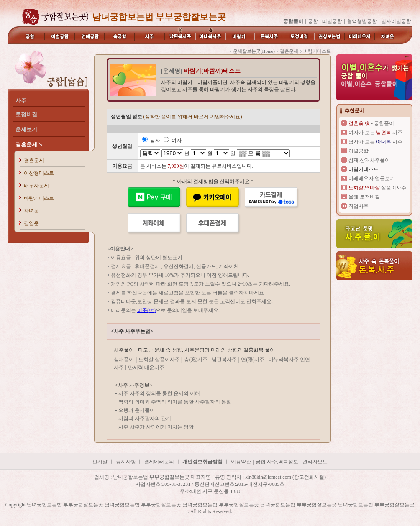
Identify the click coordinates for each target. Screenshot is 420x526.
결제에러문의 (159, 462)
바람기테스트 (39, 198)
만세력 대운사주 (146, 368)
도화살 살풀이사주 (160, 360)
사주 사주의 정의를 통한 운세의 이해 (159, 393)
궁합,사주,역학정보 (277, 462)
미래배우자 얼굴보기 (372, 179)
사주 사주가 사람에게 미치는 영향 (156, 427)
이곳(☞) (146, 310)
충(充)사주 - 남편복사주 (210, 360)
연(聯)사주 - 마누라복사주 (270, 360)
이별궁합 (359, 151)
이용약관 (241, 462)
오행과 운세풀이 (137, 410)
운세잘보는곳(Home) (254, 51)
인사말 (100, 462)
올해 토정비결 (364, 197)
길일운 (31, 223)
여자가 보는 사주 (375, 133)
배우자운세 (36, 186)
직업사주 (359, 206)
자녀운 (31, 211)
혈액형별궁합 (362, 21)
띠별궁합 (332, 21)
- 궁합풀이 (371, 123)
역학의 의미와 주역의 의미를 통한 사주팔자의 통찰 (175, 402)
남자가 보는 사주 (375, 142)
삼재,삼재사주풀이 (369, 160)
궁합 (313, 21)
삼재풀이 (124, 360)
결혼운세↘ (29, 144)
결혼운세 (34, 161)
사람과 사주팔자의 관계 (145, 419)
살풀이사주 (377, 188)
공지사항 (127, 462)
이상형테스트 (39, 173)
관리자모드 (315, 462)
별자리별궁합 (396, 21)
